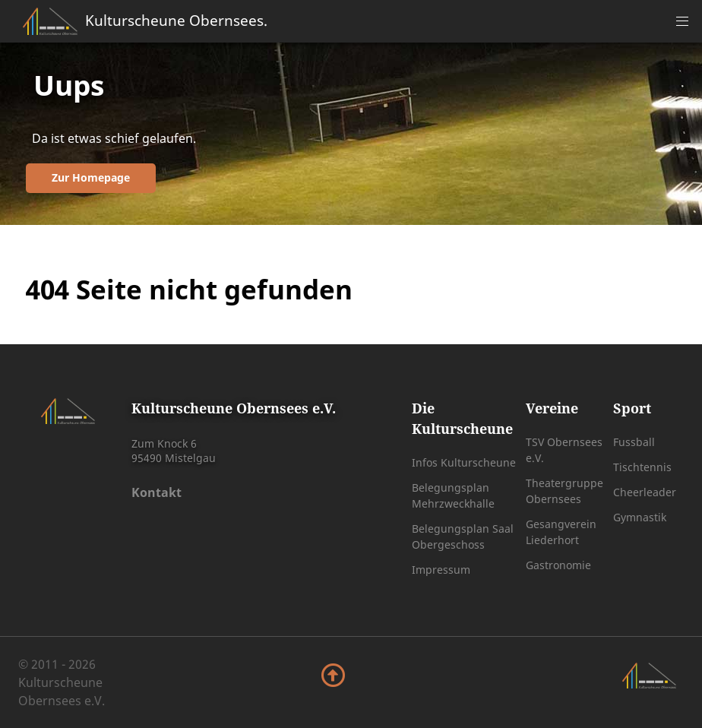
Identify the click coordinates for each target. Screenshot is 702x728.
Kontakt (157, 492)
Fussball (634, 442)
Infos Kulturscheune (464, 462)
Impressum (441, 570)
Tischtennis (642, 467)
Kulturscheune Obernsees (176, 20)
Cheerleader (645, 492)
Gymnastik (640, 517)
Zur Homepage (91, 177)
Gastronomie (558, 565)
